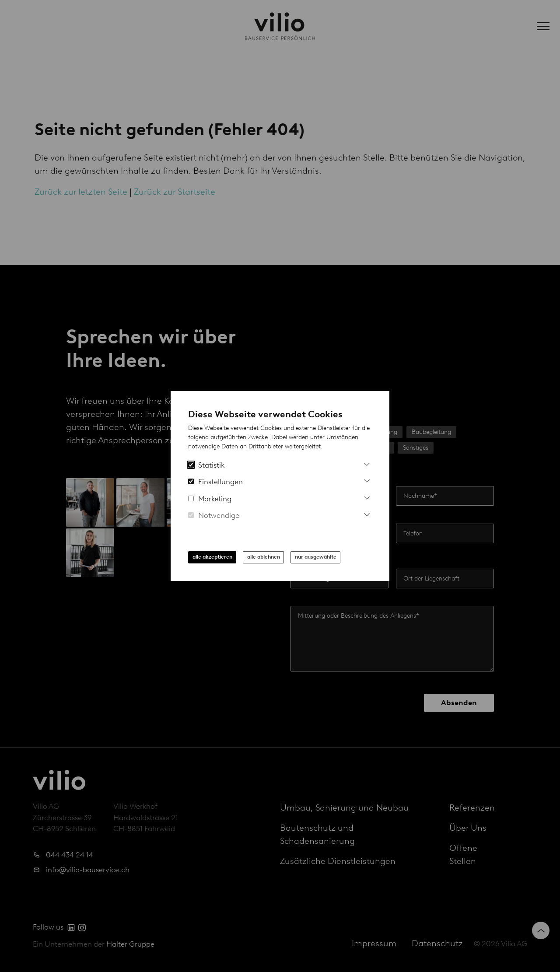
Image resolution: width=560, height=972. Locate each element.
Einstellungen (215, 482)
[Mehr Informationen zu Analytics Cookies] (367, 463)
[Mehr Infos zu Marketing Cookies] (367, 497)
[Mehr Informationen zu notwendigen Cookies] (367, 513)
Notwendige (214, 515)
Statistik (206, 465)
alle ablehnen (264, 557)
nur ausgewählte (316, 557)
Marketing (210, 499)
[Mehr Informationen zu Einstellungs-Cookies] (367, 480)
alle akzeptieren (212, 557)
